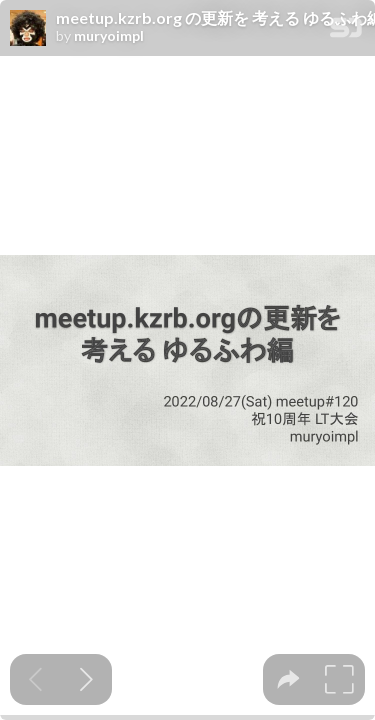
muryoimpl (109, 36)
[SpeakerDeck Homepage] (346, 31)
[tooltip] (288, 679)
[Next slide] (86, 679)
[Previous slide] (35, 679)
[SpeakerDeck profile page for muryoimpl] (28, 29)
